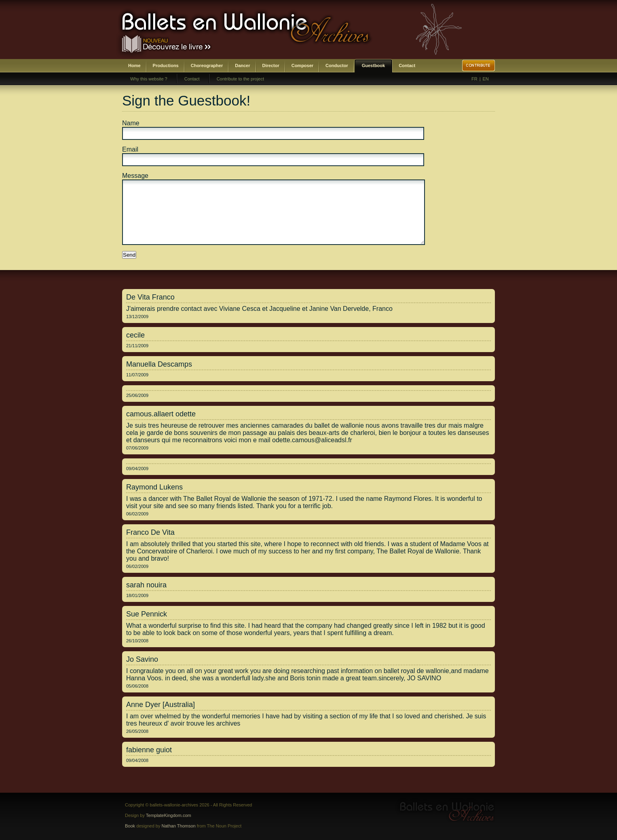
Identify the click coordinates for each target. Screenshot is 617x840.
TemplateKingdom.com (169, 815)
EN (486, 79)
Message (135, 176)
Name (131, 123)
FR (474, 79)
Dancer (242, 65)
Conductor (337, 65)
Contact (407, 65)
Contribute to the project (240, 79)
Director (271, 65)
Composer (302, 65)
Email (130, 149)
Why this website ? (149, 79)
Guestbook (373, 65)
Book (130, 826)
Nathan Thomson (179, 826)
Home (134, 65)
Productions (166, 65)
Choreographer (207, 65)
